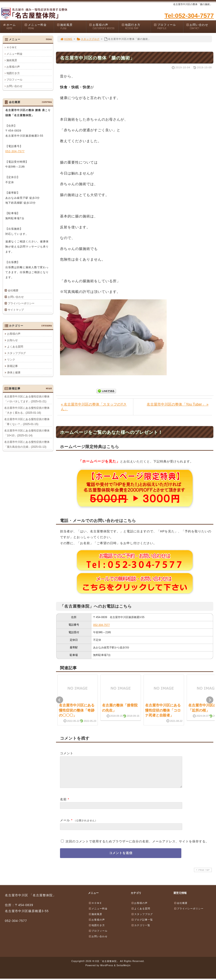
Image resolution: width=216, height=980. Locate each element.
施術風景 (72, 27)
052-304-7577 (101, 625)
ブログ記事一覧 (142, 925)
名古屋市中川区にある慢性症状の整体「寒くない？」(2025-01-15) (27, 422)
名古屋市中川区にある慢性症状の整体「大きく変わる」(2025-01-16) (27, 410)
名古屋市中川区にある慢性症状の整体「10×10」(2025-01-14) (27, 433)
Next (210, 700)
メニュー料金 (39, 27)
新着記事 (12, 366)
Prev (60, 700)
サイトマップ (16, 310)
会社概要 (13, 290)
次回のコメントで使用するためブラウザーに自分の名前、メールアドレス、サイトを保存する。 (137, 847)
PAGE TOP (202, 875)
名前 (63, 805)
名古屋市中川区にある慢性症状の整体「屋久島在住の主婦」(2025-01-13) (27, 444)
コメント (67, 753)
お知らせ (12, 340)
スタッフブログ (88, 39)
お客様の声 (104, 27)
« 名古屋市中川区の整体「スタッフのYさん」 (94, 407)
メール (65, 826)
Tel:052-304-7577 (189, 16)
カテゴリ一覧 (141, 931)
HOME (66, 39)
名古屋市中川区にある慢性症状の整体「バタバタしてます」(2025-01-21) (27, 399)
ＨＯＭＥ (12, 47)
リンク (11, 359)
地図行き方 (136, 27)
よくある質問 (15, 347)
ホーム (12, 27)
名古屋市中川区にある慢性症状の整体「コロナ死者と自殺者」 (163, 710)
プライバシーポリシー (21, 303)
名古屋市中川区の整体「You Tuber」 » (178, 404)
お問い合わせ (201, 27)
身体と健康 (14, 372)
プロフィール (168, 27)
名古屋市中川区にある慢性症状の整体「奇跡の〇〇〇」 (77, 710)
